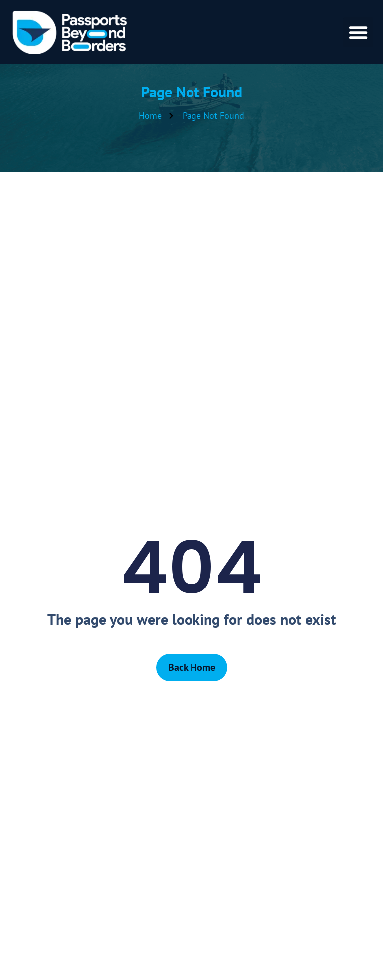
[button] (358, 32)
